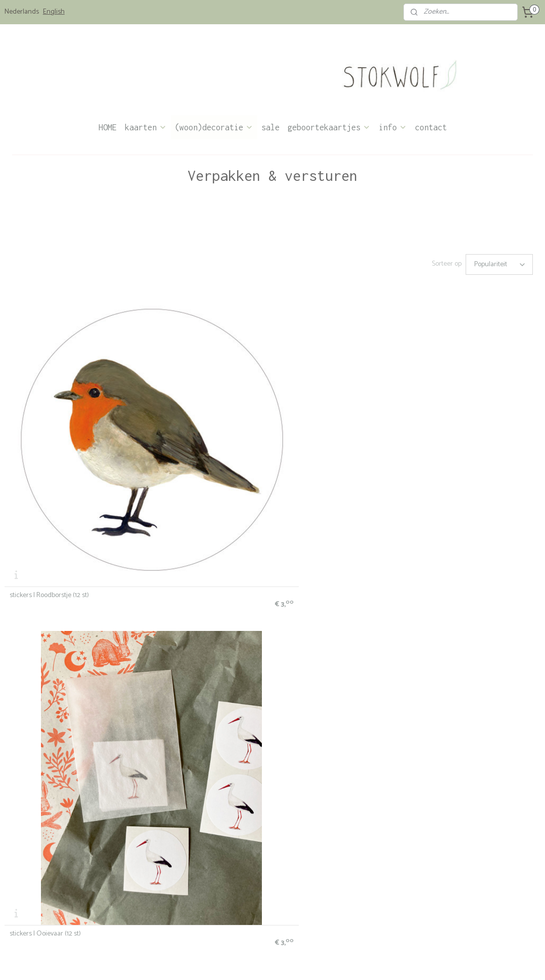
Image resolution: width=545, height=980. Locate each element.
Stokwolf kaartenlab (139, 896)
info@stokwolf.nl (353, 877)
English (54, 12)
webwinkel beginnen (284, 961)
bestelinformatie (26, 858)
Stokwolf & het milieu (32, 916)
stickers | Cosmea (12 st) (316, 601)
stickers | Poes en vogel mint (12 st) (59, 772)
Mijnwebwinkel (362, 961)
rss (251, 961)
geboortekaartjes (329, 127)
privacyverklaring (26, 877)
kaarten (146, 127)
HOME (108, 127)
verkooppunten (24, 896)
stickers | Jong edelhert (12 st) (324, 429)
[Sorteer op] (499, 264)
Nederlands (22, 12)
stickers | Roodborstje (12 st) (49, 429)
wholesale (17, 906)
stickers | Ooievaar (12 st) (181, 429)
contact (431, 127)
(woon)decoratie (214, 127)
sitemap (233, 961)
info (393, 127)
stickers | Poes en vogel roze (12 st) (467, 601)
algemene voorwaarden (35, 868)
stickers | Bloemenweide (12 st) (189, 601)
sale (270, 127)
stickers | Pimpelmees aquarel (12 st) (470, 429)
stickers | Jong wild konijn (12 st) (55, 601)
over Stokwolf (239, 902)
